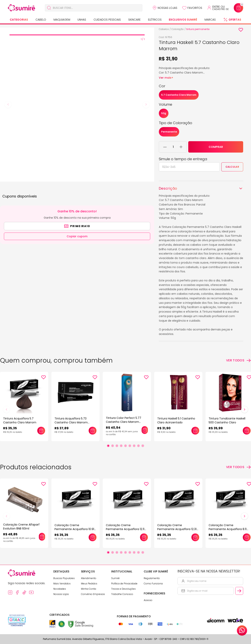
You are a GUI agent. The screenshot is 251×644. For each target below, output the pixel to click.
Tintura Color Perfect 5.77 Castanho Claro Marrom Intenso (124, 422)
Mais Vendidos (62, 584)
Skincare (134, 20)
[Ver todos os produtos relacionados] (239, 467)
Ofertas (235, 20)
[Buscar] (49, 8)
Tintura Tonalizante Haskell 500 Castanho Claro (227, 420)
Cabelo (41, 20)
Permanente (169, 132)
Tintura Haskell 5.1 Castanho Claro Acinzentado (176, 420)
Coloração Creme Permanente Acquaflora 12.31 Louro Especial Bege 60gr (177, 529)
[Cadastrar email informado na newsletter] (239, 591)
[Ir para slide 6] (130, 446)
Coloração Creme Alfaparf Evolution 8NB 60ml (21, 527)
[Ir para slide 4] (121, 446)
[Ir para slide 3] (117, 446)
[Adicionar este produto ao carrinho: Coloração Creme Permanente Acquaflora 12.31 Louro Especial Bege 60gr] (195, 537)
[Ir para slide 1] (108, 446)
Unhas (82, 20)
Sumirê (115, 578)
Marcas (210, 20)
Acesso (148, 600)
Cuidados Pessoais (107, 20)
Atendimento (89, 578)
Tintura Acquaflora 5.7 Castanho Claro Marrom (20, 420)
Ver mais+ (166, 78)
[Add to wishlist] (241, 30)
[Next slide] (146, 105)
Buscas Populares (64, 578)
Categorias (19, 20)
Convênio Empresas (93, 594)
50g (164, 113)
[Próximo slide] (245, 409)
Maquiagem (62, 20)
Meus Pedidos (89, 584)
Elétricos (155, 20)
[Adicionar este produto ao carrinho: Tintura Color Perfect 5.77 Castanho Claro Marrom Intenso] (145, 430)
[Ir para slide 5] (125, 446)
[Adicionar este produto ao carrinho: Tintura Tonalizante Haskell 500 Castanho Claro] (247, 431)
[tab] (77, 35)
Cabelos (164, 29)
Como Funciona (153, 584)
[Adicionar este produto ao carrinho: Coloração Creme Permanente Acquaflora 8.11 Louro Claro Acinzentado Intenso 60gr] (247, 537)
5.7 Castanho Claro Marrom (179, 95)
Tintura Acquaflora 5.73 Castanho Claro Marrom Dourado (71, 422)
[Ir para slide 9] (143, 446)
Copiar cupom (77, 236)
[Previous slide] (8, 105)
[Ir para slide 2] (113, 446)
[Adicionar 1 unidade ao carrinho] (181, 147)
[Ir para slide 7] (134, 446)
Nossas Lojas (167, 8)
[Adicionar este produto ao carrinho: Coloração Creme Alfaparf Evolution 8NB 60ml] (42, 537)
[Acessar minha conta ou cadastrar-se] (218, 8)
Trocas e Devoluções (123, 589)
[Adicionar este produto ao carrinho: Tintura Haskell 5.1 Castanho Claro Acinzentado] (195, 431)
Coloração (178, 29)
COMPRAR (216, 147)
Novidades (60, 589)
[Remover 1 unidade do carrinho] (165, 147)
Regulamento (152, 578)
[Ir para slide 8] (138, 446)
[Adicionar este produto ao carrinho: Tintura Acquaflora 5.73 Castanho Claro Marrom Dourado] (93, 431)
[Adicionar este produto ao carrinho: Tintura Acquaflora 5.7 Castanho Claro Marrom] (41, 431)
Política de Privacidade (124, 584)
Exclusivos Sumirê (183, 20)
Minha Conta (89, 589)
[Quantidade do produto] (173, 147)
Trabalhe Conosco (122, 594)
